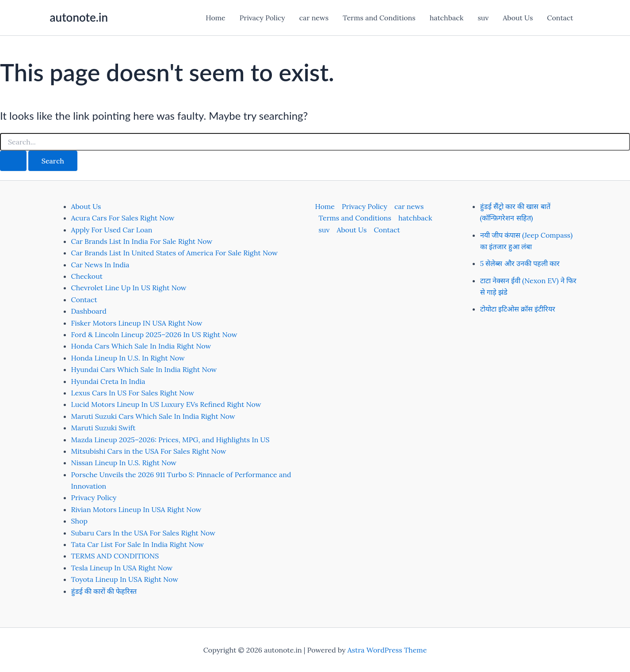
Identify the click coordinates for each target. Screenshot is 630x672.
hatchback (447, 18)
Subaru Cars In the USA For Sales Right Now (143, 533)
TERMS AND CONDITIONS (115, 556)
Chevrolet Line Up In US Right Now (129, 288)
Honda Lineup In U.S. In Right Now (128, 358)
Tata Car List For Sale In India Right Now (138, 544)
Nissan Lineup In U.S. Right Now (124, 463)
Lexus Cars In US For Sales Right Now (133, 393)
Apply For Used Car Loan (112, 230)
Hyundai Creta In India (108, 381)
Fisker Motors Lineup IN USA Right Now (137, 323)
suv (483, 18)
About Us (518, 18)
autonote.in (79, 17)
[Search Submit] (13, 161)
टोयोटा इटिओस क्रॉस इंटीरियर (518, 309)
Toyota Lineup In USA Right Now (125, 579)
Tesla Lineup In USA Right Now (122, 568)
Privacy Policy (262, 18)
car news (314, 18)
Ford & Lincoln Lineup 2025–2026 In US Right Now (154, 334)
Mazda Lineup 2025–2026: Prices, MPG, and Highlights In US (170, 440)
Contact (560, 18)
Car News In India (100, 265)
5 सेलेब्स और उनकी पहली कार (520, 263)
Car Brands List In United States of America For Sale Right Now (174, 253)
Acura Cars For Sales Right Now (123, 218)
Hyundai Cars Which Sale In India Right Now (144, 369)
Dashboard (89, 311)
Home (215, 18)
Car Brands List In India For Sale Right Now (142, 241)
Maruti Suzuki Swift (103, 428)
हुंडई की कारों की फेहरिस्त (104, 591)
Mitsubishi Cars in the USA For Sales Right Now (149, 451)
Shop (80, 521)
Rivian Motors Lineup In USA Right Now (136, 509)
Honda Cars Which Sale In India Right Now (141, 346)
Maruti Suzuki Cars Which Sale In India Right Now (153, 416)
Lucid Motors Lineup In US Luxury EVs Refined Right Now (166, 404)
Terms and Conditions (379, 18)
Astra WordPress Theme (387, 650)
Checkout (87, 276)
